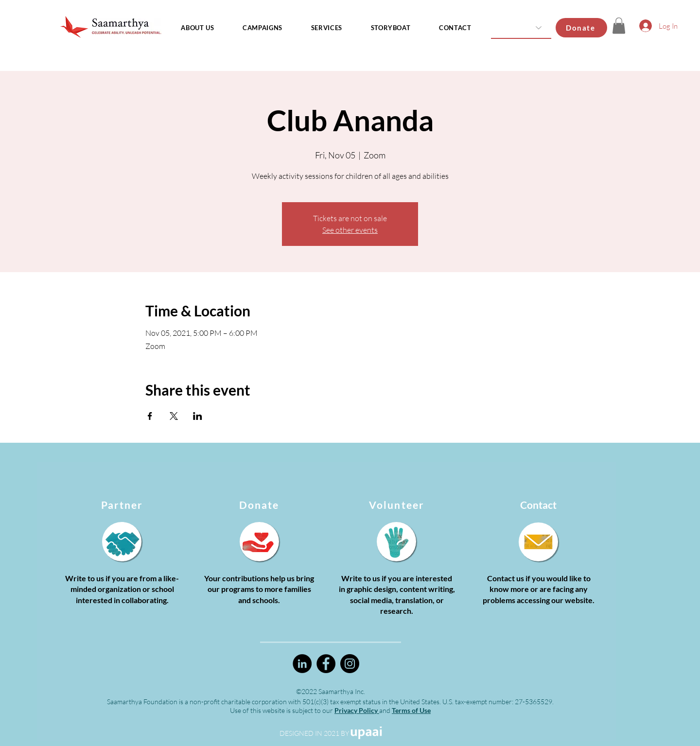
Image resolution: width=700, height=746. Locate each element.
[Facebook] (326, 664)
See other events (350, 230)
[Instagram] (350, 664)
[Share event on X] (174, 416)
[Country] (521, 28)
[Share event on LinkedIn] (198, 416)
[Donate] (581, 28)
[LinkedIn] (302, 664)
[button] (619, 26)
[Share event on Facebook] (150, 416)
